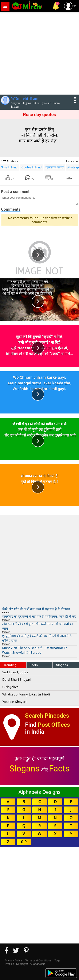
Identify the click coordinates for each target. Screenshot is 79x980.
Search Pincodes (47, 716)
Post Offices (54, 725)
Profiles (9, 964)
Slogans (62, 665)
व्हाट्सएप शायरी (55, 167)
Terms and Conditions (38, 960)
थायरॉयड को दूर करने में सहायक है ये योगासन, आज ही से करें (39, 616)
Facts (34, 665)
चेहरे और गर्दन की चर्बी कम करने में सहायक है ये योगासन (36, 609)
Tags (57, 960)
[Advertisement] (39, 52)
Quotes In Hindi (32, 167)
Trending (10, 665)
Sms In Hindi (10, 167)
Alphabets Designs (39, 792)
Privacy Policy (13, 960)
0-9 (24, 842)
